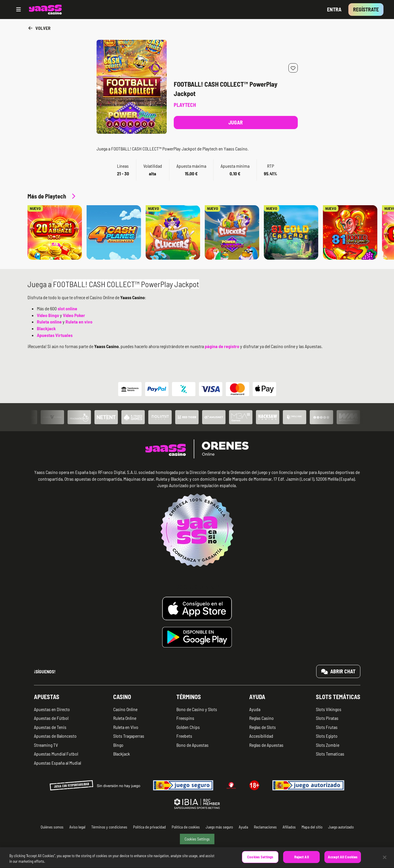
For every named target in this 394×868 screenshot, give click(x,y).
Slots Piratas (327, 718)
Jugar (236, 122)
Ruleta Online (125, 718)
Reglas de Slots (263, 727)
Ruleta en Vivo (126, 727)
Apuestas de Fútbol (51, 718)
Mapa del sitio (312, 827)
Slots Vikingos (329, 709)
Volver (39, 28)
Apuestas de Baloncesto (55, 736)
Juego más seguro (219, 827)
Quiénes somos (52, 827)
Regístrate (366, 9)
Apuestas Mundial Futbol (56, 754)
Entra (334, 9)
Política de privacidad (149, 827)
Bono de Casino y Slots (197, 709)
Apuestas (47, 697)
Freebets (184, 736)
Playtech (185, 105)
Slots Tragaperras (129, 736)
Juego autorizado (341, 827)
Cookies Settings (197, 839)
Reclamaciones (265, 827)
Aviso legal (77, 827)
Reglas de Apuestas (266, 745)
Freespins (185, 718)
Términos (189, 697)
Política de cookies (186, 827)
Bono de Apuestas (192, 745)
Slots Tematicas (330, 754)
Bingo (118, 745)
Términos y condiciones (109, 827)
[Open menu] (19, 10)
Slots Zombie (328, 745)
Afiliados (289, 827)
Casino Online (125, 709)
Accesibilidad (261, 736)
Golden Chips (188, 727)
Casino (122, 697)
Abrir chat (338, 671)
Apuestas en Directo (52, 709)
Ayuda (257, 697)
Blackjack (122, 754)
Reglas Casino (261, 718)
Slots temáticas (338, 697)
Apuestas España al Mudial (57, 763)
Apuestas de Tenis (50, 727)
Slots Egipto (327, 736)
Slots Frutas (327, 727)
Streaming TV (46, 745)
